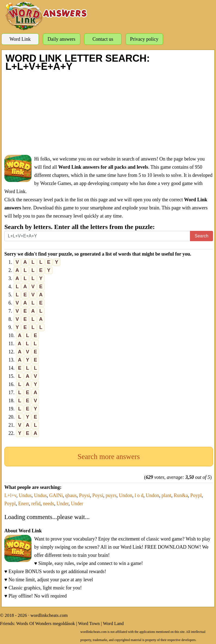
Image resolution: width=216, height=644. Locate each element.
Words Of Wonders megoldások (46, 623)
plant (166, 495)
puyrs (111, 495)
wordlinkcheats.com (49, 615)
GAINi (56, 495)
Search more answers (109, 457)
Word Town (89, 623)
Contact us (103, 39)
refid (36, 504)
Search (201, 236)
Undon (126, 495)
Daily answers (61, 39)
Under (62, 504)
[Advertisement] (109, 113)
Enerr (23, 504)
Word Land (113, 623)
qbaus (71, 495)
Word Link (20, 39)
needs (48, 504)
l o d (139, 495)
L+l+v (10, 495)
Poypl (196, 495)
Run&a (181, 495)
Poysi (84, 495)
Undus (25, 495)
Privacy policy (144, 39)
